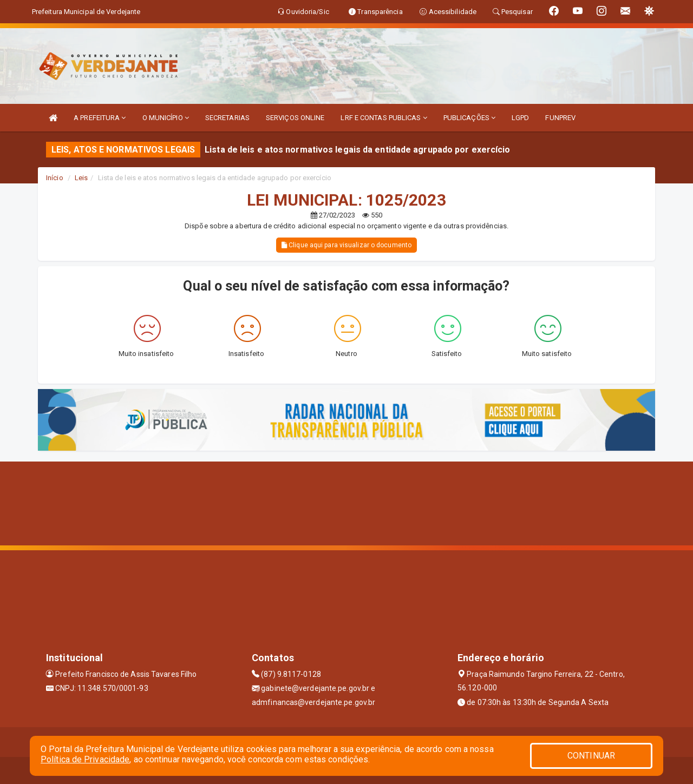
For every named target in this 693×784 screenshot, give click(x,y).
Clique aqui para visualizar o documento (346, 245)
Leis (81, 178)
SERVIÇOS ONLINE (295, 118)
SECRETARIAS (227, 118)
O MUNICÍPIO (166, 118)
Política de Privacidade (85, 759)
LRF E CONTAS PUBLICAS (384, 118)
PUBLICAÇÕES (469, 118)
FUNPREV (560, 118)
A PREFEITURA (100, 118)
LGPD (520, 118)
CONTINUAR (591, 756)
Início (55, 178)
